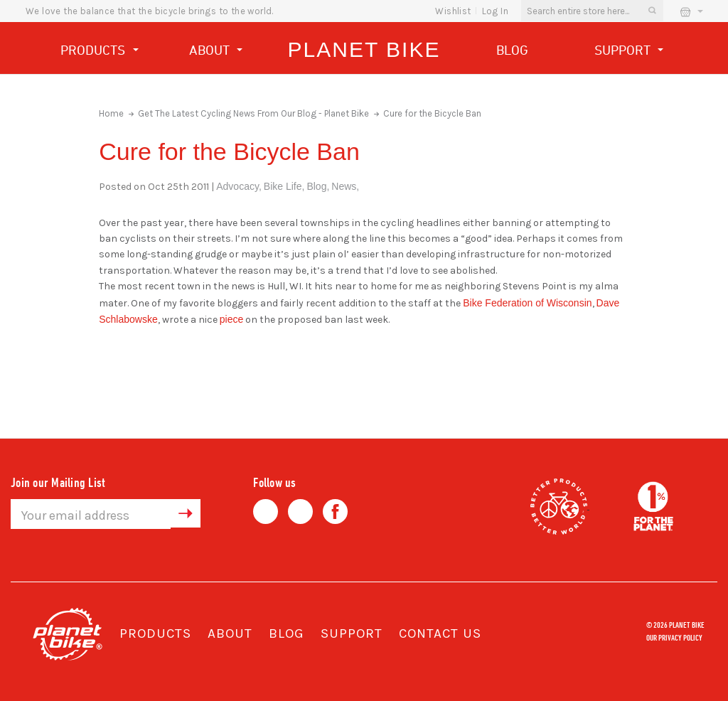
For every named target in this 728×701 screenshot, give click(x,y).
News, (345, 186)
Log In (495, 11)
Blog (512, 50)
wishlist (453, 11)
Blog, (318, 186)
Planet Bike (364, 49)
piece (231, 319)
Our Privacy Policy (674, 637)
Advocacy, (239, 186)
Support (629, 52)
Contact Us (440, 633)
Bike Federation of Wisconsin (527, 303)
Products (100, 52)
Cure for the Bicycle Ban (432, 113)
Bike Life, (284, 186)
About (216, 52)
